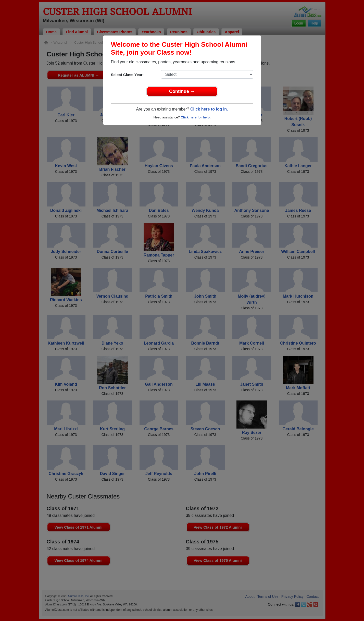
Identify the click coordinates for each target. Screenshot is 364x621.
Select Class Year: (127, 75)
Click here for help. (196, 117)
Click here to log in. (209, 109)
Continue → (182, 91)
